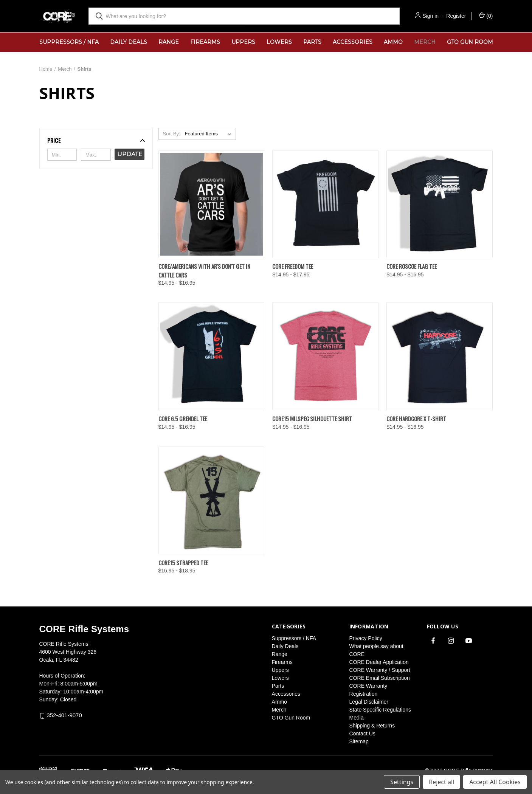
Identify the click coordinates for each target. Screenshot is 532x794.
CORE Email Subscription (380, 678)
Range (169, 42)
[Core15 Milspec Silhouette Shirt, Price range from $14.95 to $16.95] (325, 356)
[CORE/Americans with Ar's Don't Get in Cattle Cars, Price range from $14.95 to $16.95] (212, 204)
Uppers (243, 42)
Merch (425, 42)
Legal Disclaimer (369, 702)
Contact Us (362, 734)
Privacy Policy (366, 638)
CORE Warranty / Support (380, 670)
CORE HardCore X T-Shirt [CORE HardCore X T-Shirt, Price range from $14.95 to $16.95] (416, 419)
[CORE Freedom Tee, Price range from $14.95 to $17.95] (325, 204)
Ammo (393, 42)
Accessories (353, 42)
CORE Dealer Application (379, 662)
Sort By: (171, 134)
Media (357, 718)
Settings (402, 782)
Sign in (430, 16)
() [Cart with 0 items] (486, 16)
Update (130, 154)
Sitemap (359, 741)
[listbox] (210, 134)
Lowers (279, 42)
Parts (312, 42)
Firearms (205, 42)
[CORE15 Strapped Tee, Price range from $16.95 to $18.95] (212, 500)
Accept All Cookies (495, 782)
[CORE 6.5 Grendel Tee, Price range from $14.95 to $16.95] (212, 356)
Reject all (441, 782)
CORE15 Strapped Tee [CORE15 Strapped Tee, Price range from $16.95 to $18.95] (183, 563)
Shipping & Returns (372, 726)
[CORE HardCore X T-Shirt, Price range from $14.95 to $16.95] (440, 356)
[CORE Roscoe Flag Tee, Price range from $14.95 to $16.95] (440, 204)
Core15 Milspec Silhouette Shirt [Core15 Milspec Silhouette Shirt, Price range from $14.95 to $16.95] (312, 419)
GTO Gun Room (470, 42)
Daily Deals (129, 42)
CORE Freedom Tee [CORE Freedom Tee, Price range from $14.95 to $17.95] (293, 266)
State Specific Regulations (380, 710)
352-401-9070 (64, 715)
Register (456, 16)
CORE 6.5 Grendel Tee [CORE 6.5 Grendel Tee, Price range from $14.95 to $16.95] (183, 419)
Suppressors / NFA (69, 42)
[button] (96, 140)
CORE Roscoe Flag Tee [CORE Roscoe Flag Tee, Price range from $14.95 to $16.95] (412, 266)
